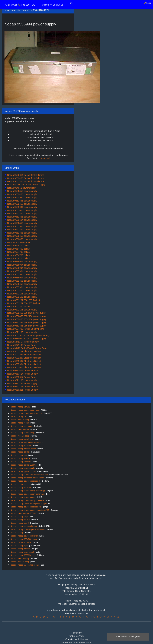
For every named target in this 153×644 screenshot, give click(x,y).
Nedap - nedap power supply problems (27, 500)
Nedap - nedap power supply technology (28, 491)
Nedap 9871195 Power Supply (22, 345)
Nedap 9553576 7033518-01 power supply (28, 335)
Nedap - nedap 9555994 (21, 462)
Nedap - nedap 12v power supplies (26, 442)
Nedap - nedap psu (19, 416)
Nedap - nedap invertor (21, 458)
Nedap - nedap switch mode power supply (29, 504)
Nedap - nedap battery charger (24, 526)
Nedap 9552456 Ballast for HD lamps (25, 178)
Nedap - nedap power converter (24, 536)
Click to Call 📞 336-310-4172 (20, 5)
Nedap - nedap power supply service (27, 413)
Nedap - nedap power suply (23, 433)
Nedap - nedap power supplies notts (26, 507)
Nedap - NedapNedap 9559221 (24, 513)
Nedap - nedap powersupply (23, 468)
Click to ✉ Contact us (53, 5)
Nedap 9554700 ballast (18, 245)
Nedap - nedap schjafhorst (22, 439)
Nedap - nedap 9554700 (21, 445)
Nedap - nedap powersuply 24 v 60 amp (28, 529)
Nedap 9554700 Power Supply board (25, 329)
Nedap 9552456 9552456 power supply (26, 313)
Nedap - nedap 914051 (21, 407)
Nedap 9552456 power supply (22, 191)
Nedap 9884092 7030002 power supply (26, 339)
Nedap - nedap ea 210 (20, 520)
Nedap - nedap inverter (21, 549)
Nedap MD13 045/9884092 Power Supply (28, 348)
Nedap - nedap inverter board (23, 449)
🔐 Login (147, 3)
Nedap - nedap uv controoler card (25, 565)
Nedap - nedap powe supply (23, 552)
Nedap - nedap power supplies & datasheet (29, 474)
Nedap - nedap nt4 (19, 455)
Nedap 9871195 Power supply (22, 383)
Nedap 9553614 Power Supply (22, 371)
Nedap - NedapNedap (20, 420)
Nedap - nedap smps (20, 517)
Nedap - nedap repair (20, 423)
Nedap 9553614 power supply (22, 210)
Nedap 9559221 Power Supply (22, 390)
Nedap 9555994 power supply (22, 197)
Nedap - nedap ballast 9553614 (24, 465)
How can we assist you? (128, 637)
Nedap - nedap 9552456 (21, 542)
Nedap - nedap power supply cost (25, 410)
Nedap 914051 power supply (21, 188)
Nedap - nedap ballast (20, 452)
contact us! (44, 158)
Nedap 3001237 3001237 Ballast (23, 300)
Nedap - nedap (17, 533)
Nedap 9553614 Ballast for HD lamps (25, 175)
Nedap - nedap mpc (19, 546)
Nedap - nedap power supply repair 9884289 (30, 510)
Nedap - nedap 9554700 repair (24, 539)
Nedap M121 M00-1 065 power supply (26, 185)
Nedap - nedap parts (20, 484)
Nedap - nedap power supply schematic (28, 494)
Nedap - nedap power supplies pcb (26, 481)
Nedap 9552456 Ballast (19, 306)
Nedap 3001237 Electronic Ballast (24, 351)
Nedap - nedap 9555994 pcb (23, 555)
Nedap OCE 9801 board (19, 242)
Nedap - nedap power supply (23, 497)
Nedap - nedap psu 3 (20, 523)
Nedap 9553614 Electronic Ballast (24, 367)
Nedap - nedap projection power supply (28, 478)
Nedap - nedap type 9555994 (23, 471)
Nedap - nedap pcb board (22, 426)
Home (71, 3)
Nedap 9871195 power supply (22, 294)
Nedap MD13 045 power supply (23, 342)
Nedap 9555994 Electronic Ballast (24, 361)
